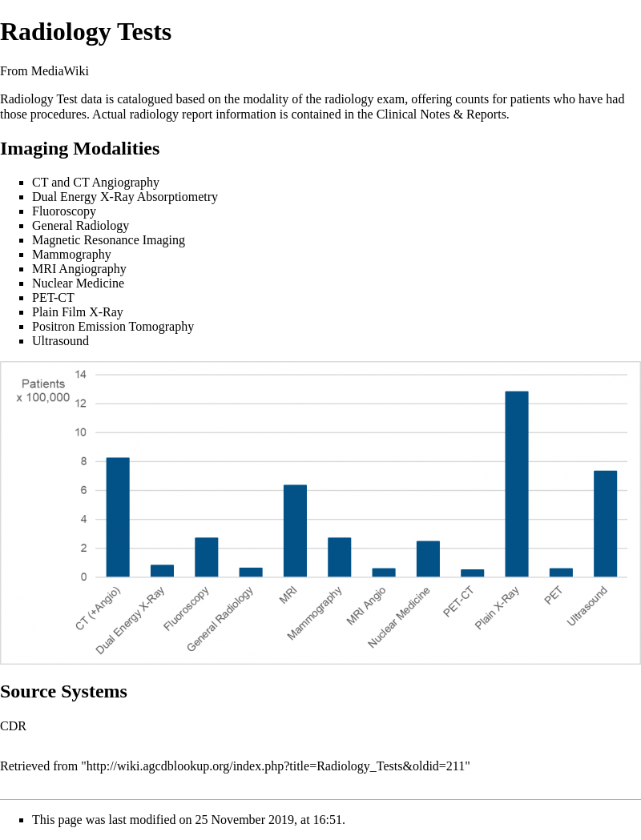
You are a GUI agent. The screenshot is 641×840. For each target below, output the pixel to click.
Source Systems (64, 691)
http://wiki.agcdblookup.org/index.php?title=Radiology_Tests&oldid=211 (276, 766)
